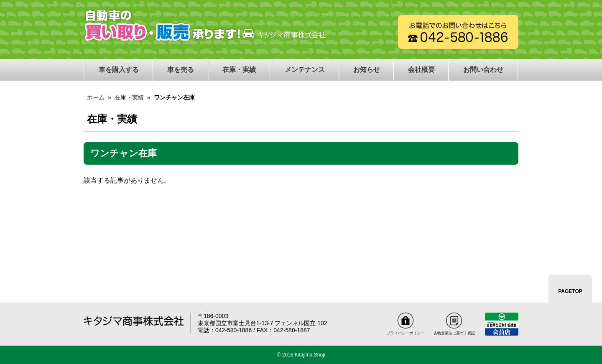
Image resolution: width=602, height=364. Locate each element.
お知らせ (367, 70)
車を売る (181, 70)
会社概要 (421, 70)
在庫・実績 (239, 70)
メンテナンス (305, 70)
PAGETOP (570, 291)
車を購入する (119, 70)
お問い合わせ (483, 70)
